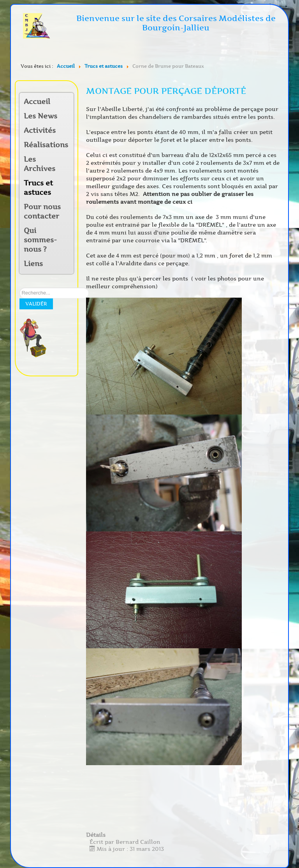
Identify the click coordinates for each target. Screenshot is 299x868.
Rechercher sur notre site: (20, 288)
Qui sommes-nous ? (40, 240)
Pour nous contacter (42, 212)
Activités (40, 131)
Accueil (37, 102)
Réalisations (44, 145)
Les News (40, 116)
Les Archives (40, 164)
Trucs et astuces (38, 188)
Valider (36, 304)
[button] (67, 131)
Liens (33, 264)
